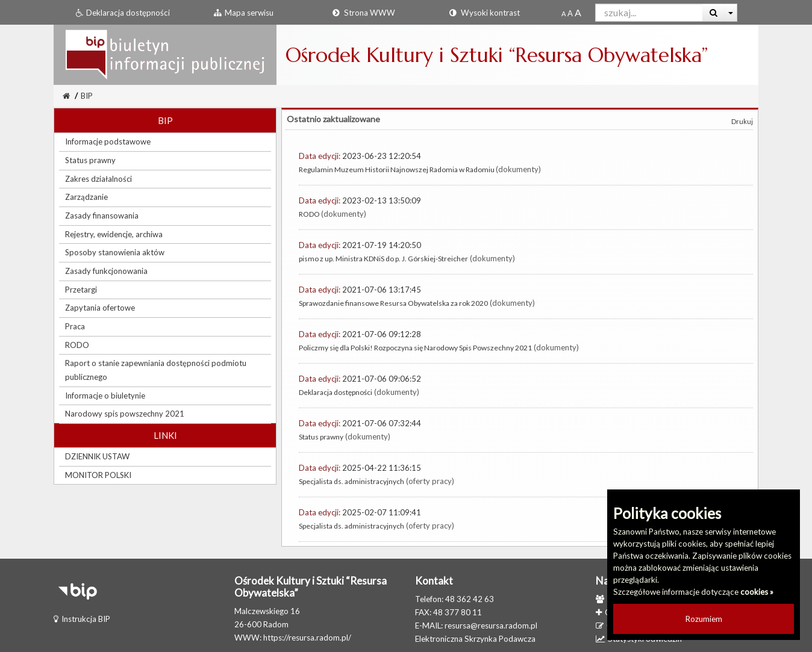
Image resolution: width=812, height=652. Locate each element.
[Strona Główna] (66, 96)
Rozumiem (704, 619)
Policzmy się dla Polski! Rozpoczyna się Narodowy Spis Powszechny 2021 (415, 348)
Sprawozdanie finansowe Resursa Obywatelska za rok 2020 (393, 303)
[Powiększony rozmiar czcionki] (570, 13)
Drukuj (742, 121)
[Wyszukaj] (714, 13)
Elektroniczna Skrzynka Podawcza (475, 639)
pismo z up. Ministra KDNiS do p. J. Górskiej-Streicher (383, 259)
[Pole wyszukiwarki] (649, 13)
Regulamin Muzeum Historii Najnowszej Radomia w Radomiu (397, 169)
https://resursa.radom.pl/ (307, 638)
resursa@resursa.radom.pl (491, 626)
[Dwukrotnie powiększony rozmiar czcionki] (578, 13)
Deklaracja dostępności (336, 392)
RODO (310, 214)
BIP (87, 96)
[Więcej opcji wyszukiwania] (731, 13)
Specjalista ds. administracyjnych (351, 481)
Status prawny (321, 437)
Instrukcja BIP (82, 619)
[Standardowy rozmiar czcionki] (564, 13)
